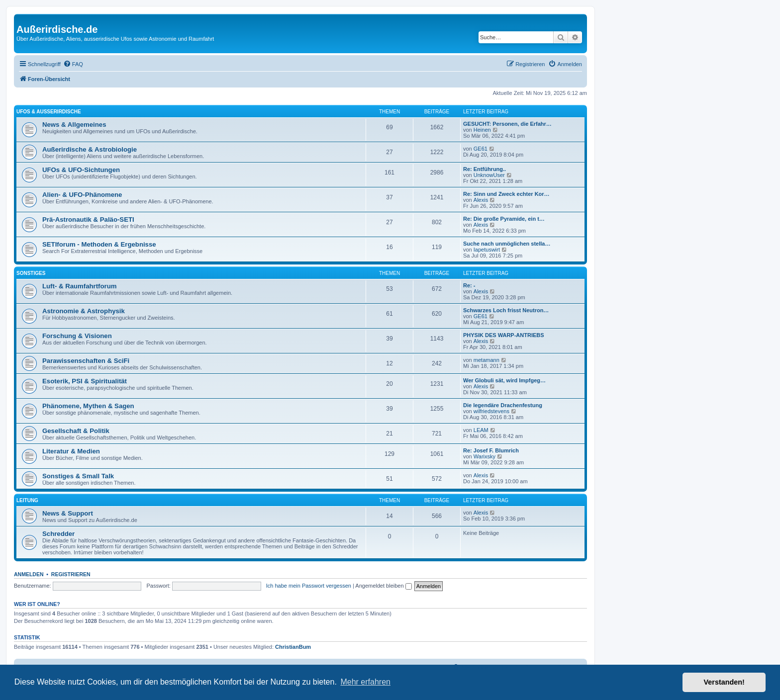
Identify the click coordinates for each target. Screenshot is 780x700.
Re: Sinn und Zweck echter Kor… (506, 194)
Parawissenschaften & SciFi (86, 361)
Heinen (482, 130)
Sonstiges (31, 273)
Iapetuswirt (487, 250)
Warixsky (485, 456)
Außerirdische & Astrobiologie (90, 149)
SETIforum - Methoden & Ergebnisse (99, 244)
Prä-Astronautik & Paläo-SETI (88, 219)
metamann (487, 360)
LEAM (481, 430)
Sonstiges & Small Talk (78, 476)
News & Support (68, 513)
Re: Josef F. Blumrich (491, 450)
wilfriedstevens (491, 411)
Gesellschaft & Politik (76, 431)
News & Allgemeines (74, 125)
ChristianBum (293, 647)
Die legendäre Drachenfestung (503, 405)
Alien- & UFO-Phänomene (82, 195)
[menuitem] (73, 64)
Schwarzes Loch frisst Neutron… (506, 310)
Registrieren (71, 574)
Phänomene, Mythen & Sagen (88, 406)
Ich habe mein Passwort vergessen (309, 586)
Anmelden (29, 574)
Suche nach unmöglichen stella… (507, 244)
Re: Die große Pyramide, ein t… (504, 219)
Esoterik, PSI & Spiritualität (85, 381)
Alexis (481, 200)
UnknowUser (489, 175)
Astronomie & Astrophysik (84, 311)
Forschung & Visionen (77, 336)
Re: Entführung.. (485, 169)
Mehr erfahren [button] (365, 682)
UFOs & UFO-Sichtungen (81, 170)
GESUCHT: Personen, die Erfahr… (507, 124)
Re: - (469, 285)
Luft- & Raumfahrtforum (79, 286)
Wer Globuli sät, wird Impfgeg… (504, 380)
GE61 (481, 149)
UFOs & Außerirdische (49, 112)
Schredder (58, 534)
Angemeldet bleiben (383, 586)
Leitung (27, 500)
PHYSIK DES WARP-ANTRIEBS (504, 335)
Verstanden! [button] (724, 682)
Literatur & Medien (71, 451)
